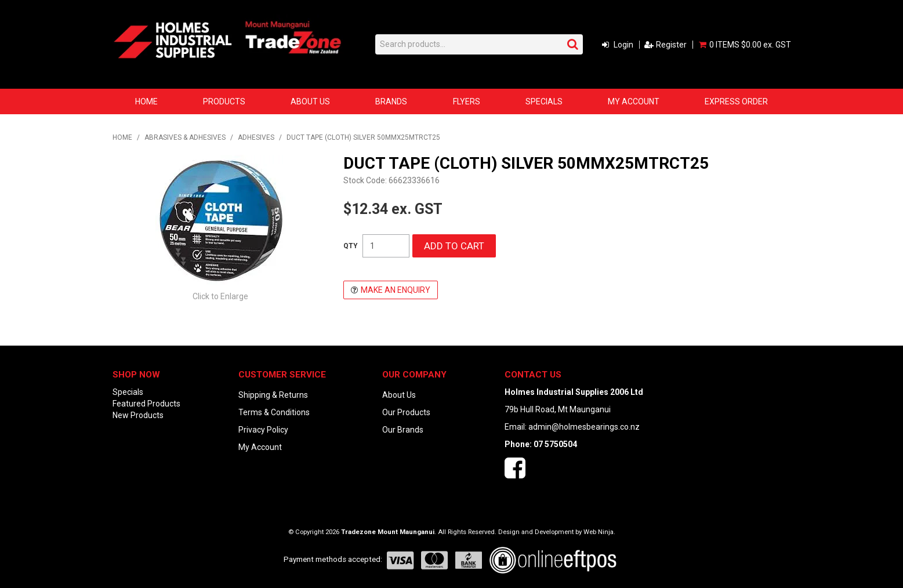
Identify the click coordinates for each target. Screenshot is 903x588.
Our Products (406, 412)
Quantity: (351, 246)
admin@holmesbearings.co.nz (584, 427)
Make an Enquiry (396, 290)
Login (623, 45)
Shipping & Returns (273, 395)
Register (671, 45)
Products (224, 101)
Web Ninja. (599, 532)
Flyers (467, 101)
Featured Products (146, 404)
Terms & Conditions (274, 412)
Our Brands (403, 430)
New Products (138, 415)
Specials (544, 101)
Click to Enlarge (220, 296)
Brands (391, 101)
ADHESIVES (256, 137)
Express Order (736, 101)
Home (146, 101)
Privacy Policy (263, 430)
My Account (634, 101)
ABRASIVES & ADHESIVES (185, 137)
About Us (310, 101)
